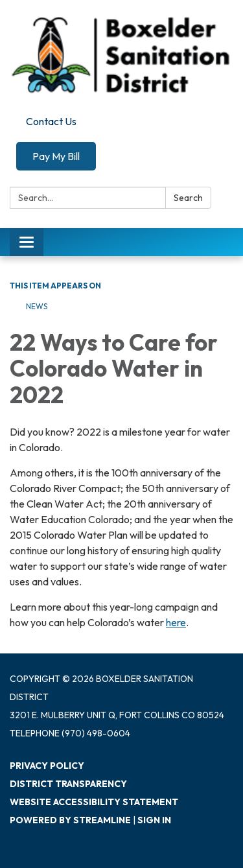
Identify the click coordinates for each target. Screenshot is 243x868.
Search (188, 198)
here (176, 622)
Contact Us (51, 121)
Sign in (154, 820)
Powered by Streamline (70, 820)
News (37, 306)
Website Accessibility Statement (94, 802)
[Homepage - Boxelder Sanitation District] (121, 55)
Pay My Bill (56, 156)
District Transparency (68, 784)
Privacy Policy (47, 766)
